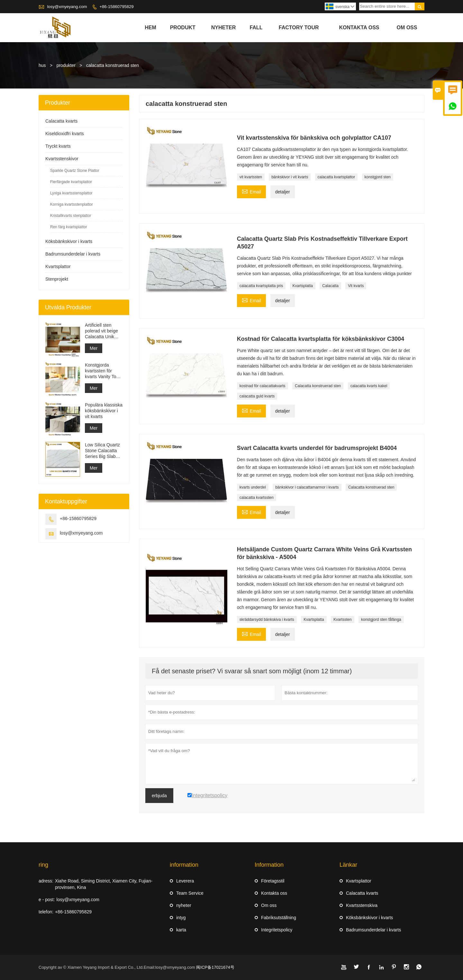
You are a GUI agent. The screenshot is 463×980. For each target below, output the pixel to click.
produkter (66, 65)
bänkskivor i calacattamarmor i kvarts (307, 487)
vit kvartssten (251, 177)
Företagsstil (273, 881)
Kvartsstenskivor (62, 159)
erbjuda (159, 796)
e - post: (47, 900)
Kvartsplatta (303, 286)
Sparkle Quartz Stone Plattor (75, 171)
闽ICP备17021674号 (215, 967)
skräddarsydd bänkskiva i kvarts (267, 620)
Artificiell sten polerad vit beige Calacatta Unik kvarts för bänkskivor (101, 331)
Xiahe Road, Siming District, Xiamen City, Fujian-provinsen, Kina (104, 884)
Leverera (185, 881)
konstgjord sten (378, 177)
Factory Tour (299, 28)
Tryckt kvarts (58, 146)
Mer (94, 348)
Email (251, 191)
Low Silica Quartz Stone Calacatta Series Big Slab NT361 (102, 451)
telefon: (46, 912)
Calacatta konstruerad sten (318, 386)
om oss (407, 28)
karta (181, 930)
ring (43, 865)
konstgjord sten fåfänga (381, 620)
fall (256, 28)
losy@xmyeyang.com (67, 7)
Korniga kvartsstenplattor (72, 204)
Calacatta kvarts (61, 121)
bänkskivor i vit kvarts (290, 177)
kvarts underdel (253, 487)
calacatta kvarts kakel (369, 386)
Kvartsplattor (58, 266)
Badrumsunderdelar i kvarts (73, 254)
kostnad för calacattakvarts (263, 386)
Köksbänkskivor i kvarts (69, 241)
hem (150, 28)
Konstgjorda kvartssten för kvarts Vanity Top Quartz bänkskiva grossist (102, 371)
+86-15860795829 (116, 7)
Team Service (190, 893)
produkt (183, 28)
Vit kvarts (356, 286)
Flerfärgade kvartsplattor (71, 182)
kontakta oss (359, 28)
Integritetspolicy (277, 930)
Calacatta (330, 286)
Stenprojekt (57, 279)
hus (42, 65)
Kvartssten (343, 620)
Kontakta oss (274, 893)
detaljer (283, 192)
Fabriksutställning (279, 918)
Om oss (269, 905)
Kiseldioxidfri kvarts (65, 134)
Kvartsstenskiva (362, 905)
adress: (46, 881)
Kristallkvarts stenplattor (71, 216)
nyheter (223, 28)
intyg (181, 918)
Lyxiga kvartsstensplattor (71, 193)
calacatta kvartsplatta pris (261, 286)
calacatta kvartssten (257, 498)
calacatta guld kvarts (257, 396)
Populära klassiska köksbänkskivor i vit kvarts (104, 411)
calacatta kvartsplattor (336, 177)
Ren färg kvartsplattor (69, 227)
